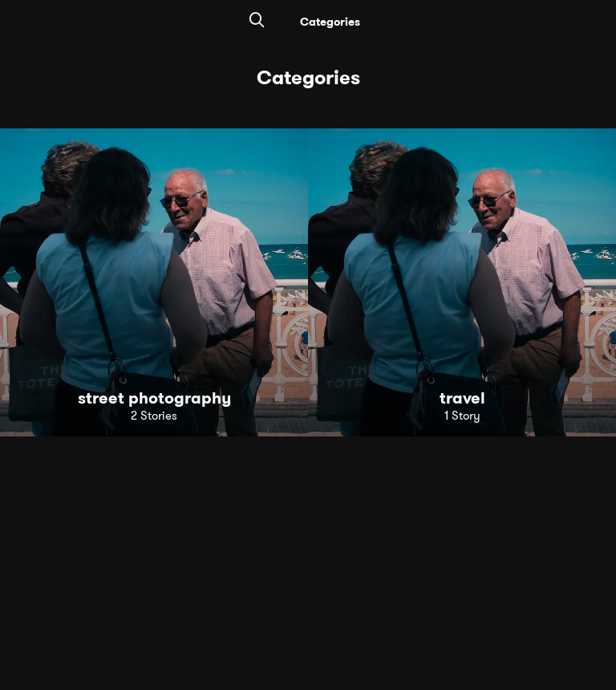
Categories (330, 22)
